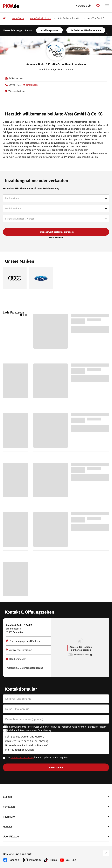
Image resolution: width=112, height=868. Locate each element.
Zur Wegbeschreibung (19, 650)
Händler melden (16, 659)
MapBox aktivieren (82, 655)
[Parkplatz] (98, 6)
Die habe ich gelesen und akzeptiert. (37, 757)
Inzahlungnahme (49, 30)
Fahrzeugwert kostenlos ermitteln (56, 232)
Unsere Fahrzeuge (12, 30)
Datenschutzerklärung (22, 757)
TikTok (53, 860)
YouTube (71, 860)
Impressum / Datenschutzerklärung (24, 668)
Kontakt (29, 30)
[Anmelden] (83, 6)
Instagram (35, 860)
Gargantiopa (81, 48)
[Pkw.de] (4, 18)
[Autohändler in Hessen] (41, 18)
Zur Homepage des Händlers (23, 641)
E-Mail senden (16, 78)
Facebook (15, 860)
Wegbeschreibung (17, 91)
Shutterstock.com (98, 48)
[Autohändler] (18, 18)
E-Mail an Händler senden (86, 30)
